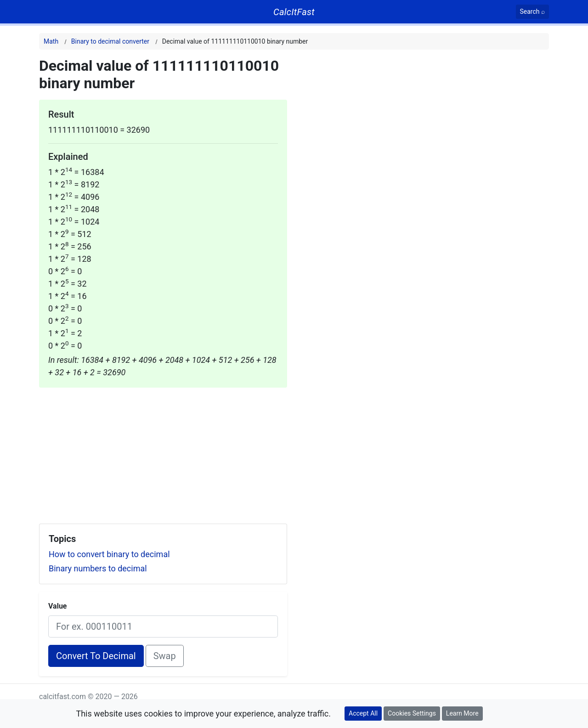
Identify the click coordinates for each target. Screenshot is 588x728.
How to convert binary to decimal (109, 554)
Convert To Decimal (96, 656)
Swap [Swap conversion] (165, 656)
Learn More (462, 713)
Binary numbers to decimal (98, 568)
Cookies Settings (412, 713)
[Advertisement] (163, 452)
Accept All (363, 713)
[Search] (533, 12)
